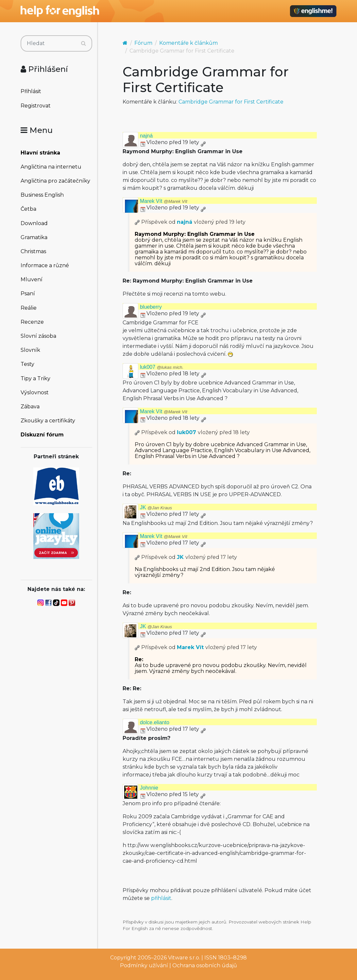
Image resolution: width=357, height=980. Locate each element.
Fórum (143, 43)
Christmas (33, 251)
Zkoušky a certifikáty (48, 421)
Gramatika (34, 237)
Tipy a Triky (35, 378)
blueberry (151, 307)
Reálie (29, 308)
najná (146, 136)
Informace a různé (45, 265)
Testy (27, 364)
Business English (42, 195)
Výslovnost (35, 392)
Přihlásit (31, 91)
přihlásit (161, 898)
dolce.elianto (155, 722)
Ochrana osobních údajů (205, 965)
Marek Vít (164, 201)
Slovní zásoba (38, 336)
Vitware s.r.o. (184, 958)
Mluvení (32, 279)
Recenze (32, 322)
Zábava (30, 407)
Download (34, 223)
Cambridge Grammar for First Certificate (231, 102)
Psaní (28, 294)
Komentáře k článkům (188, 43)
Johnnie (149, 788)
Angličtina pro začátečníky (55, 181)
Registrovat (36, 106)
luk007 (162, 367)
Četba (28, 209)
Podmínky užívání (144, 965)
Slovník (30, 350)
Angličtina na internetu (51, 167)
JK (156, 507)
